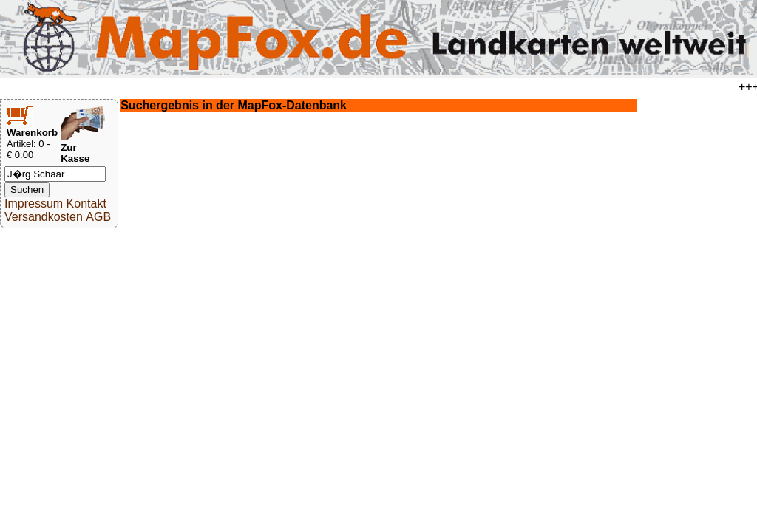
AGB (98, 217)
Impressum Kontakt (55, 204)
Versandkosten (44, 217)
